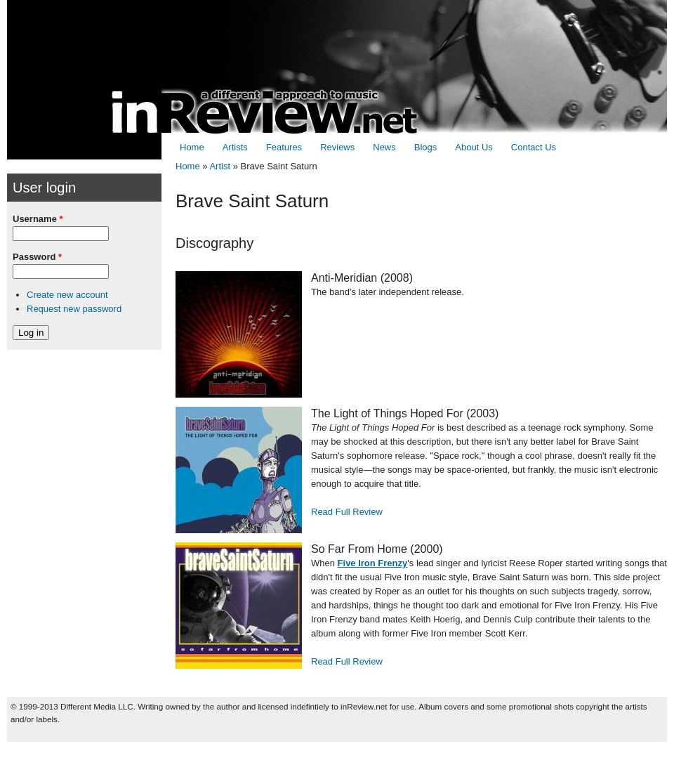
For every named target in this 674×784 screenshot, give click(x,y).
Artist (220, 166)
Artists (235, 147)
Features (284, 147)
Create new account (67, 295)
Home (192, 147)
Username (38, 219)
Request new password (74, 309)
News (384, 147)
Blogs (426, 147)
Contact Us (534, 147)
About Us (474, 147)
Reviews (337, 147)
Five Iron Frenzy (373, 563)
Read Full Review (347, 512)
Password (37, 257)
